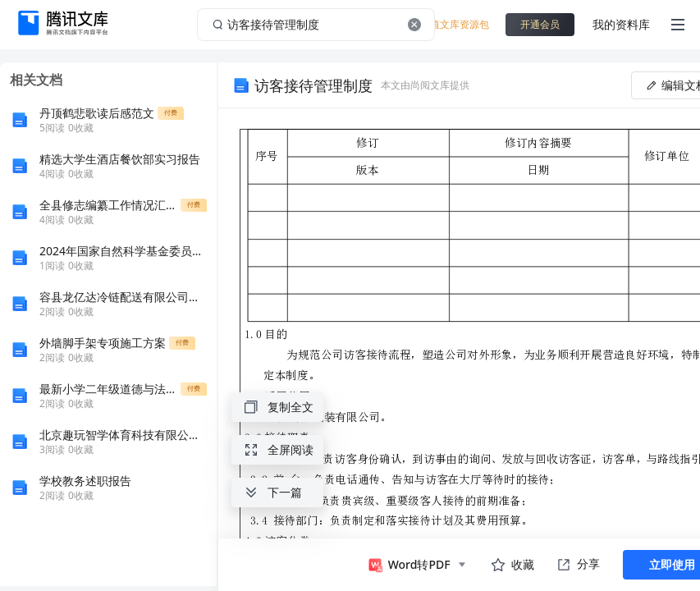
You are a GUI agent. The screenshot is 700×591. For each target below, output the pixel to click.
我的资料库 (621, 24)
